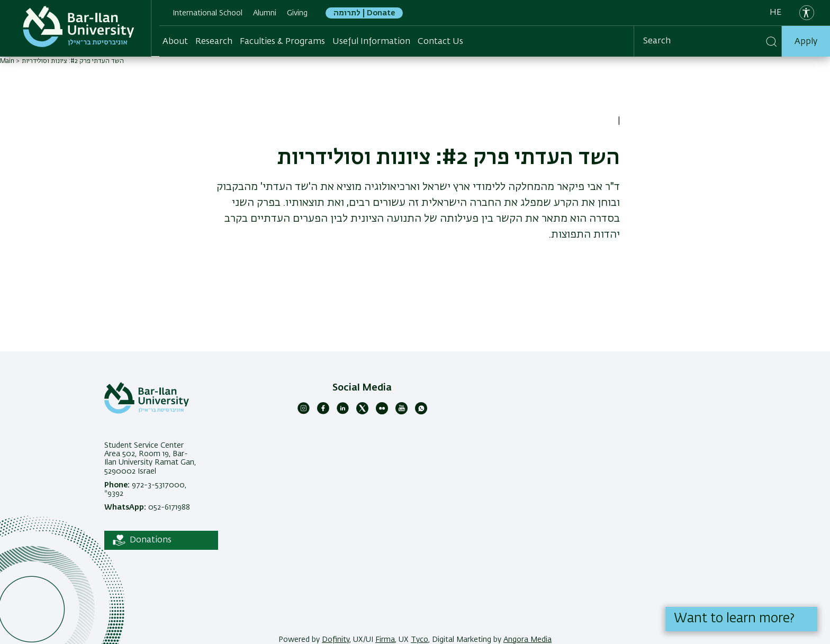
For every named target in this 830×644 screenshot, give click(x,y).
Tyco (419, 640)
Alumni (265, 13)
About (175, 42)
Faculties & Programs (282, 42)
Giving (297, 13)
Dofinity (336, 640)
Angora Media (527, 640)
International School (207, 13)
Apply (806, 42)
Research (214, 42)
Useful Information (371, 42)
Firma (385, 640)
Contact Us (440, 42)
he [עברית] (775, 13)
